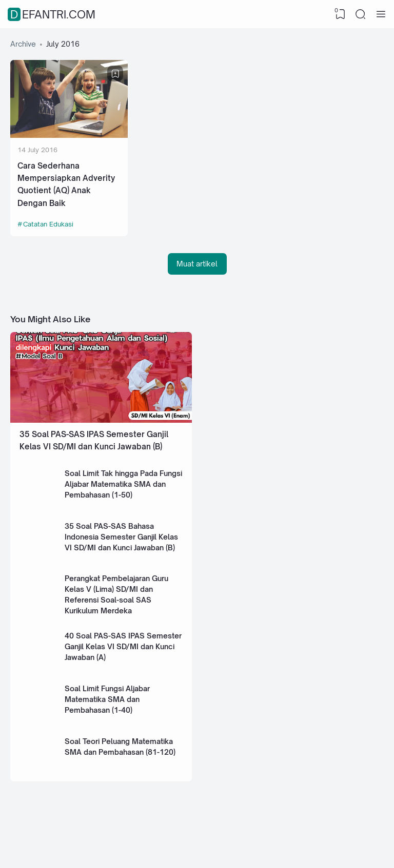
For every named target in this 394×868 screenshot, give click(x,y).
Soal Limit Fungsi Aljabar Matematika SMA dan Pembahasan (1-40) (107, 699)
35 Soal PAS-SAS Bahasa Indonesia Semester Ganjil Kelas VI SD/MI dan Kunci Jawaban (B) (121, 537)
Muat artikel (197, 264)
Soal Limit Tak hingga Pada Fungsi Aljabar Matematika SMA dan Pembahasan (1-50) (123, 484)
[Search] (361, 14)
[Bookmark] (115, 74)
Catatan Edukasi (48, 224)
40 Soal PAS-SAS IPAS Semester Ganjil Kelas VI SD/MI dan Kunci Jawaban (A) (123, 646)
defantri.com (53, 14)
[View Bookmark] (340, 14)
